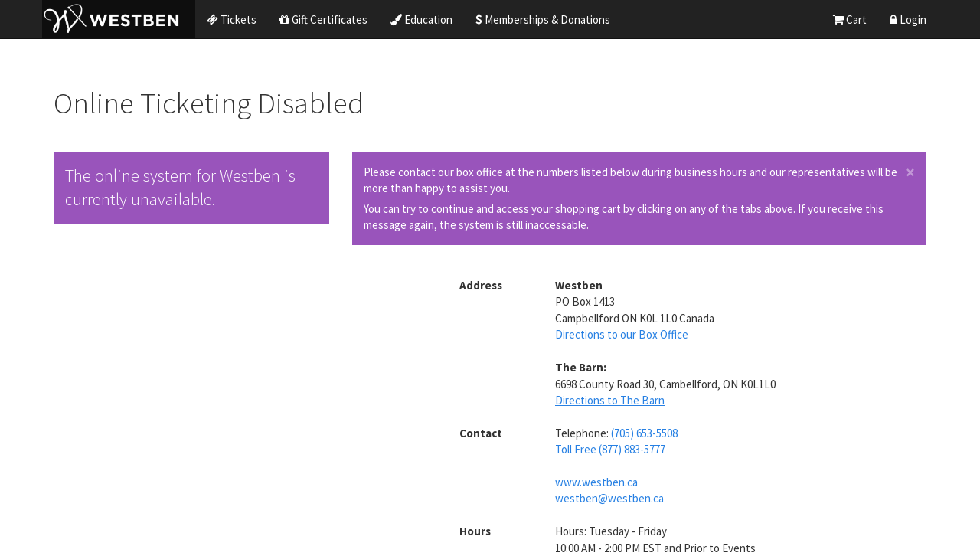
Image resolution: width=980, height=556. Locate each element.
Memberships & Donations (543, 20)
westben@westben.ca (609, 498)
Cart (850, 20)
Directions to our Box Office (622, 334)
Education (421, 20)
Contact (481, 433)
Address (481, 285)
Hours (475, 531)
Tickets (232, 20)
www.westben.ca (596, 482)
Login (908, 20)
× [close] (910, 173)
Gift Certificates (323, 20)
